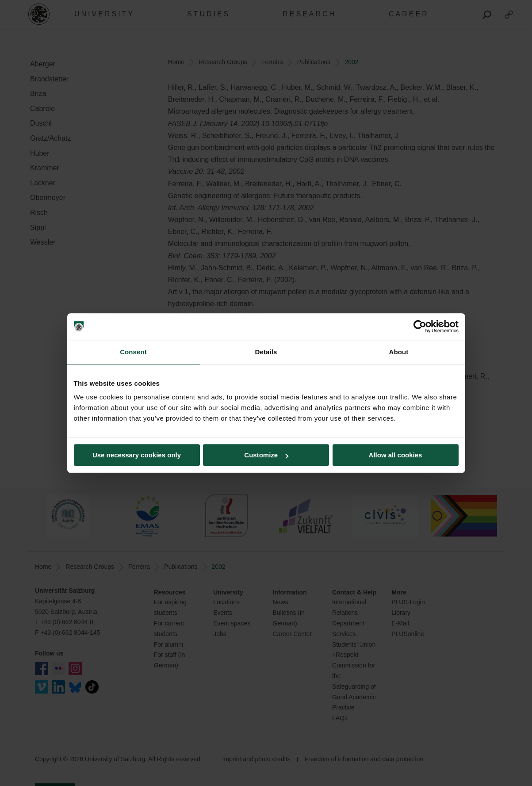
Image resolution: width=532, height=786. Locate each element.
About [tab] (399, 352)
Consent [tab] (133, 352)
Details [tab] (266, 352)
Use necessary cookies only (137, 455)
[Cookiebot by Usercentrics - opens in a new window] (420, 326)
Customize (266, 455)
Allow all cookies (396, 455)
